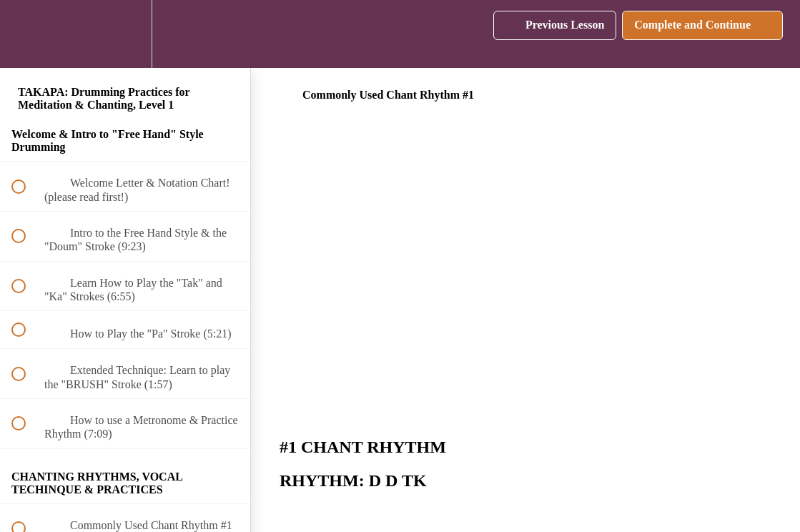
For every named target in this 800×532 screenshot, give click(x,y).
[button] (26, 34)
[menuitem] (125, 34)
